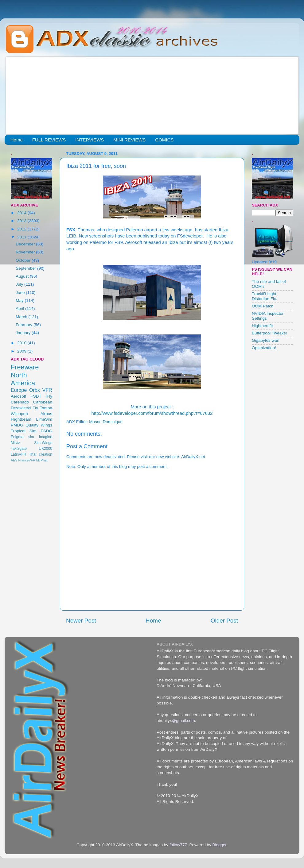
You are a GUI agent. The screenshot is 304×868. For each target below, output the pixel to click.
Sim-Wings (43, 443)
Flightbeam (21, 419)
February (25, 325)
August (23, 276)
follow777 (178, 845)
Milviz (15, 443)
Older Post (224, 621)
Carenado (20, 402)
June (21, 293)
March (22, 317)
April (20, 309)
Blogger (219, 845)
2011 (22, 237)
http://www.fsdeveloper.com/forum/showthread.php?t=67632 (152, 413)
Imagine (46, 437)
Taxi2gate (19, 449)
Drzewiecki (21, 408)
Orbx (35, 390)
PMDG (17, 425)
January (24, 333)
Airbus (46, 414)
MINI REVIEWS (129, 140)
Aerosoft (18, 396)
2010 (22, 343)
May (20, 301)
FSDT (36, 396)
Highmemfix (263, 326)
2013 (22, 221)
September (26, 268)
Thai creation (41, 454)
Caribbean (43, 402)
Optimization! (264, 348)
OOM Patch (263, 306)
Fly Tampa (42, 408)
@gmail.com (183, 721)
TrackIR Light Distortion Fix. (265, 296)
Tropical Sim (24, 431)
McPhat (42, 460)
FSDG (46, 431)
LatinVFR (19, 454)
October (24, 260)
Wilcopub (19, 414)
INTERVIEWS (90, 140)
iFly (49, 396)
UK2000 (45, 449)
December (26, 244)
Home (17, 140)
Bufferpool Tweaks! (269, 333)
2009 (22, 351)
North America (23, 379)
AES (14, 460)
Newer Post (81, 621)
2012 (22, 229)
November (26, 252)
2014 (22, 213)
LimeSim (44, 419)
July (20, 284)
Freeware (25, 367)
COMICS (164, 140)
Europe (19, 390)
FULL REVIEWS (49, 140)
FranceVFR (27, 460)
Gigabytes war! (266, 340)
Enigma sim (22, 437)
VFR (47, 390)
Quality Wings (39, 425)
